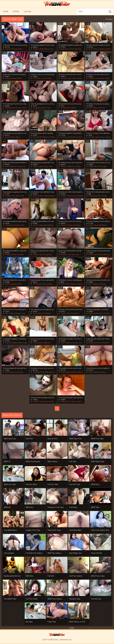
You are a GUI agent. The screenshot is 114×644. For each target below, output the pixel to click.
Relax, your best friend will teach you (15, 163)
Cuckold (64, 78)
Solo (50, 166)
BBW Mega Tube (98, 462)
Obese (74, 108)
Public (63, 284)
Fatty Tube (52, 622)
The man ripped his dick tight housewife (15, 368)
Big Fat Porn (53, 439)
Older (50, 255)
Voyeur (102, 137)
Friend (74, 78)
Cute (69, 255)
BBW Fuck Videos (55, 599)
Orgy (69, 78)
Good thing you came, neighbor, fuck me (99, 368)
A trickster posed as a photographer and (15, 221)
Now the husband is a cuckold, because (15, 280)
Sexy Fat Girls (97, 553)
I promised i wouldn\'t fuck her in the (71, 339)
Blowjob (78, 49)
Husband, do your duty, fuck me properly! (43, 368)
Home (6, 12)
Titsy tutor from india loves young (15, 45)
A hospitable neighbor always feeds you (71, 45)
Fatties (53, 137)
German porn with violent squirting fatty (71, 192)
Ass (103, 108)
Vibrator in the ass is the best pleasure (43, 74)
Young (107, 78)
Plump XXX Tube (54, 530)
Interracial (102, 284)
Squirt (91, 49)
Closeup (48, 78)
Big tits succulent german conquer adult (43, 251)
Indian (16, 49)
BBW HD (7, 507)
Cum (81, 343)
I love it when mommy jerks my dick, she (99, 163)
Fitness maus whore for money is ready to (71, 221)
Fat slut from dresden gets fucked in (99, 192)
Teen (49, 108)
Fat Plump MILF (76, 530)
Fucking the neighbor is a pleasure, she (15, 339)
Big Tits (98, 196)
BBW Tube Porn (76, 439)
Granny (8, 49)
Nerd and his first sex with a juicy (70, 104)
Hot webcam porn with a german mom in (71, 163)
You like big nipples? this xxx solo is (43, 45)
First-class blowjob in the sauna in (71, 398)
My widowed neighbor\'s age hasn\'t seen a (15, 251)
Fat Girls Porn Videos (34, 553)
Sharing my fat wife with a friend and (71, 74)
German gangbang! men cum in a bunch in (43, 104)
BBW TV (7, 462)
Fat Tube (73, 462)
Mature (53, 196)
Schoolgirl (103, 166)
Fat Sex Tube (53, 484)
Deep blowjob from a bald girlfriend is (43, 280)
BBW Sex (29, 507)
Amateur (14, 78)
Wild (46, 372)
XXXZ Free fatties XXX (100, 530)
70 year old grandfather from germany (43, 221)
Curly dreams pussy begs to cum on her (15, 133)
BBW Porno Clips (98, 576)
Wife (23, 225)
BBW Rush (95, 484)
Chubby (104, 196)
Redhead (8, 108)
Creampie (101, 49)
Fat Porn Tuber (32, 599)
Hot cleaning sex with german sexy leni (43, 309)
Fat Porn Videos (76, 576)
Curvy (23, 313)
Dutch (25, 108)
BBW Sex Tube (10, 484)
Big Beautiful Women (12, 576)
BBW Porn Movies (33, 462)
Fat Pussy (73, 507)
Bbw (69, 108)
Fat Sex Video (31, 484)
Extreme (108, 49)
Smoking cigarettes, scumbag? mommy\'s (99, 309)
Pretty (41, 49)
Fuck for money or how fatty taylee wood (99, 133)
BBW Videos (53, 462)
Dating (16, 12)
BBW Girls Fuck (10, 439)
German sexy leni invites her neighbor (43, 339)
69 (12, 49)
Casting (49, 284)
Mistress (107, 255)
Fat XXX (51, 576)
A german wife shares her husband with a (99, 339)
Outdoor (80, 284)
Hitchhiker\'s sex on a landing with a (71, 280)
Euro (20, 108)
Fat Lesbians (9, 553)
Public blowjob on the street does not (99, 251)
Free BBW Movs (10, 530)
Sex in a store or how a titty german (15, 309)
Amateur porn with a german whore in (99, 74)
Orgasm (36, 49)
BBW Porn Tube (97, 439)
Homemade (100, 78)
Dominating (99, 255)
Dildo (39, 78)
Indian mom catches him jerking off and (15, 74)
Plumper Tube (75, 599)
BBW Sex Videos (54, 553)
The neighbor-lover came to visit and (71, 368)
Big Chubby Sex (76, 553)
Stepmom (64, 49)
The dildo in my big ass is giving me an (99, 104)
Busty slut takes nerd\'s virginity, (42, 133)
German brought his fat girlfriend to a (71, 133)
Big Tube (29, 622)
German (71, 49)
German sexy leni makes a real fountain (99, 45)
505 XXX (29, 439)
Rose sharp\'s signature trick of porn (15, 192)
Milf (41, 137)
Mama (47, 49)
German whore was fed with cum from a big (99, 280)
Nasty (79, 225)
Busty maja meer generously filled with (71, 251)
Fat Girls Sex (96, 599)
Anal (34, 78)
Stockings (47, 313)
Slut (19, 255)
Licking (78, 166)
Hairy (95, 49)
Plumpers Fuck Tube (56, 507)
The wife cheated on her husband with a (99, 221)
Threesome (75, 313)
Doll (74, 225)
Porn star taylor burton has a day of (15, 104)
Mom (20, 49)
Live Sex (27, 12)
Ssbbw (95, 108)
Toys (51, 49)
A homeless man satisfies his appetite (43, 192)
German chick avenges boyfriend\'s (43, 398)
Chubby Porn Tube (33, 530)
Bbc (90, 284)
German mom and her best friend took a (71, 309)
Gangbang (37, 108)
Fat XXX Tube (75, 484)
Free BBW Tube (10, 599)
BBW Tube (95, 507)
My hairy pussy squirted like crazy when (43, 163)
